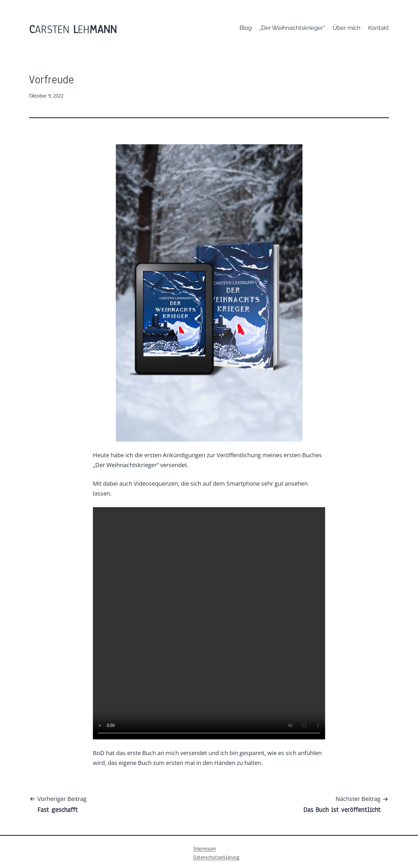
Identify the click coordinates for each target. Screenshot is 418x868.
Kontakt (379, 28)
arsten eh (73, 29)
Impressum (205, 849)
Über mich (347, 28)
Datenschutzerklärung (216, 857)
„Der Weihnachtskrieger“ (292, 28)
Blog (246, 28)
